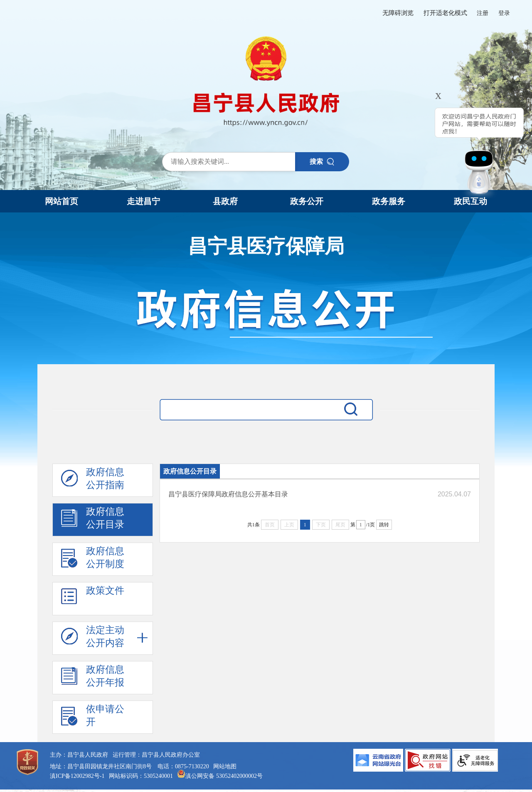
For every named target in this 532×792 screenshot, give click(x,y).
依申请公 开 (93, 718)
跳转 (384, 525)
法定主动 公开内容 (93, 639)
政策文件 (93, 599)
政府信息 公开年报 (93, 678)
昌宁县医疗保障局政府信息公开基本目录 (228, 494)
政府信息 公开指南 (93, 481)
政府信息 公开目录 (93, 520)
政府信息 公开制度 (93, 560)
